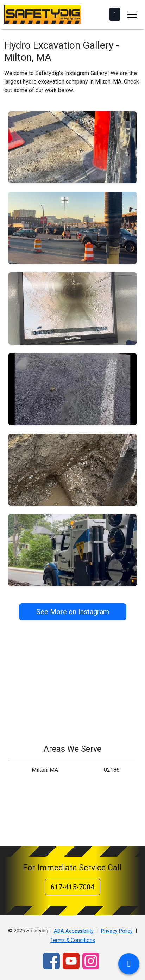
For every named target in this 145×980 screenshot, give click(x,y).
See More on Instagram (73, 612)
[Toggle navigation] (132, 14)
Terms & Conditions (73, 940)
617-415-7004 (72, 887)
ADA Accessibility (74, 931)
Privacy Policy (117, 931)
